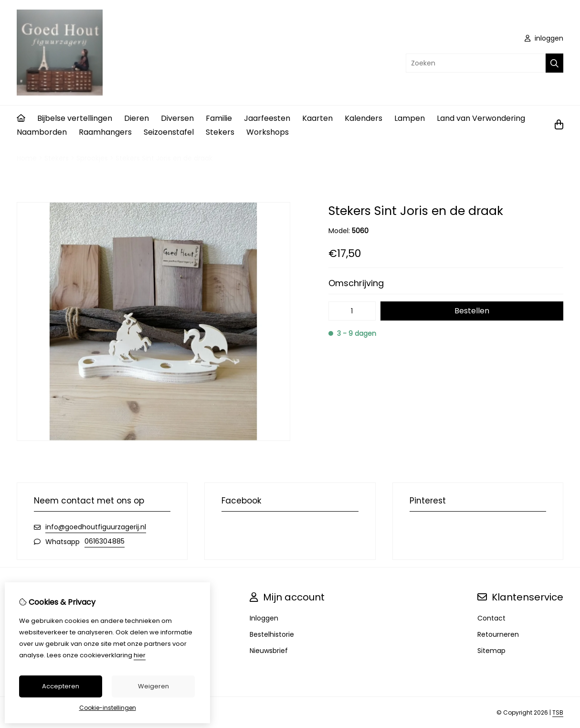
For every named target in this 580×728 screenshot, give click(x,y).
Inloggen (264, 618)
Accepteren (61, 686)
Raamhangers (105, 132)
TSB (558, 712)
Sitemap (491, 651)
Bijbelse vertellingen (75, 118)
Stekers (220, 132)
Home (27, 158)
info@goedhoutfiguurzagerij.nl (96, 527)
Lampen (410, 118)
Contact (491, 618)
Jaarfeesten (267, 118)
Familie (219, 118)
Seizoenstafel (169, 132)
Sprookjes (92, 158)
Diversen (177, 118)
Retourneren (498, 634)
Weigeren (153, 686)
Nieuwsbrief (269, 651)
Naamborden (42, 132)
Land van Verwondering (481, 118)
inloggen (544, 38)
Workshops (268, 132)
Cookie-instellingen (108, 708)
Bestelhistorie (272, 634)
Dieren (137, 118)
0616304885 (105, 541)
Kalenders (364, 118)
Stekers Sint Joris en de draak (164, 158)
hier (140, 655)
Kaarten (317, 118)
